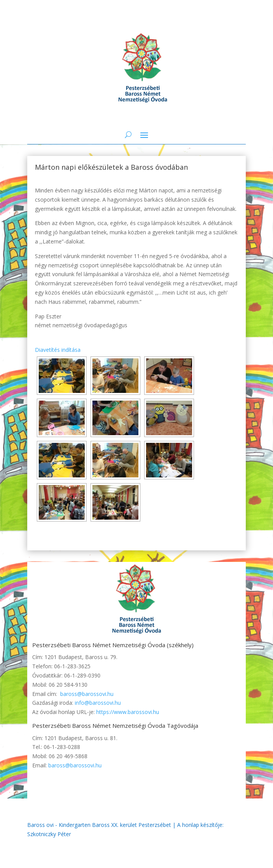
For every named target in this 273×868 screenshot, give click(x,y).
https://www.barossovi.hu (128, 712)
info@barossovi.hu (98, 703)
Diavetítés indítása (58, 350)
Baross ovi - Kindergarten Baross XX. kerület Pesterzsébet (99, 825)
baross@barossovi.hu (87, 694)
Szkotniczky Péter (49, 834)
